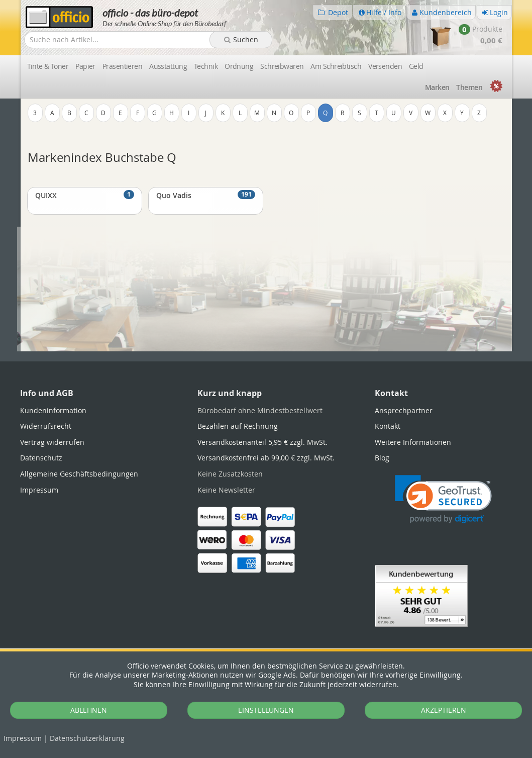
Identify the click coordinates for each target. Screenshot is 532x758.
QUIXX (85, 195)
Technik (206, 66)
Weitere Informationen (413, 442)
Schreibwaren (282, 66)
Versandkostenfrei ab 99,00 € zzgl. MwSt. (266, 458)
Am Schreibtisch (336, 66)
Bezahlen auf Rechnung (238, 426)
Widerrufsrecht (46, 426)
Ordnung (239, 66)
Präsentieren (122, 66)
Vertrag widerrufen (52, 442)
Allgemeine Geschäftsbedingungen (79, 474)
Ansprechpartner (404, 410)
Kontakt (388, 426)
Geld (416, 66)
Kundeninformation (53, 410)
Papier (85, 66)
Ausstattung (168, 66)
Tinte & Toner (48, 66)
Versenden (385, 66)
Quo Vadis (206, 195)
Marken (437, 87)
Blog (382, 458)
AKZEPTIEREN (444, 710)
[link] (443, 499)
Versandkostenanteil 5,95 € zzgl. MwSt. (262, 442)
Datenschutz (87, 738)
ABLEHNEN (89, 710)
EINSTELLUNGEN (266, 710)
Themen (469, 87)
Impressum (23, 738)
